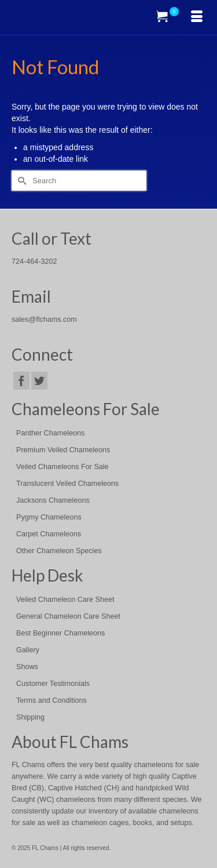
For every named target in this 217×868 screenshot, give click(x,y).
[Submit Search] (20, 181)
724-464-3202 (34, 262)
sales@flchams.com (44, 319)
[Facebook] (21, 381)
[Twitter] (39, 381)
